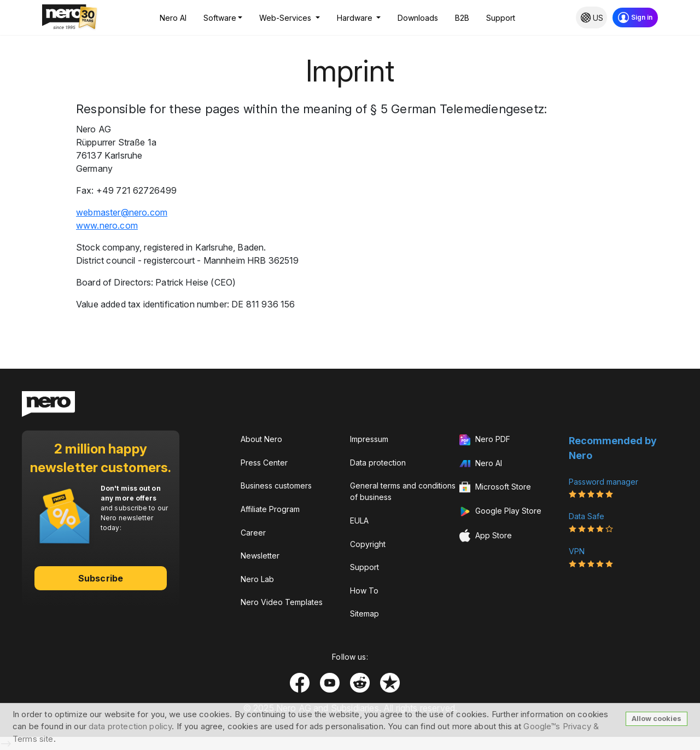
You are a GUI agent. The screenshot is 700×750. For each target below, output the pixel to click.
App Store (486, 536)
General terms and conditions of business (403, 491)
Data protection (378, 463)
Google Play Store (500, 511)
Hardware (356, 18)
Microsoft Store (495, 487)
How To (364, 591)
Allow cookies (657, 718)
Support (501, 18)
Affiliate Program (270, 509)
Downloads (418, 18)
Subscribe (101, 578)
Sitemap (364, 614)
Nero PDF (485, 440)
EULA (359, 521)
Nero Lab (257, 579)
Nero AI (173, 18)
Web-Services (286, 18)
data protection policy (130, 726)
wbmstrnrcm (122, 212)
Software (220, 18)
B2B (462, 18)
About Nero (261, 439)
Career (253, 533)
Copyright (368, 544)
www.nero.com (107, 225)
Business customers (276, 486)
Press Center (264, 463)
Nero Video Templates (282, 602)
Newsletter (260, 556)
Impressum (369, 439)
